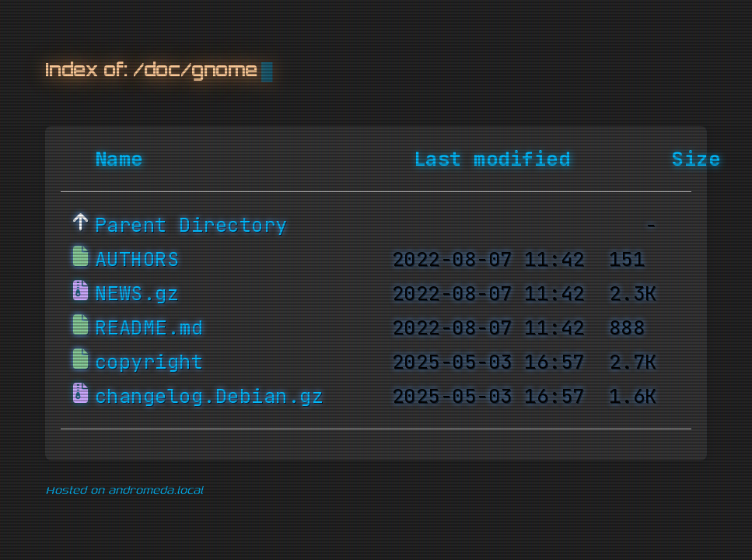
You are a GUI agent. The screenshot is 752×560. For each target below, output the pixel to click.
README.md (149, 328)
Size (696, 159)
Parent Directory (191, 226)
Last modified (492, 159)
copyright (149, 362)
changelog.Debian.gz (210, 397)
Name (119, 159)
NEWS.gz (137, 294)
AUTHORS (137, 260)
